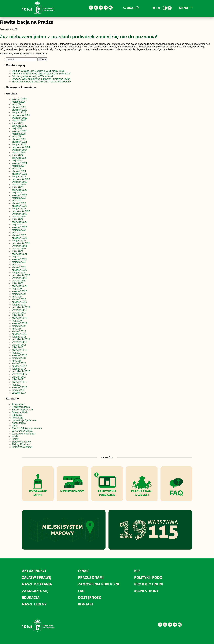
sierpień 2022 (19, 217)
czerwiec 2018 (19, 350)
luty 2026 (17, 104)
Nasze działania (37, 584)
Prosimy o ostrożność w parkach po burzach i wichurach (42, 74)
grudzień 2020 (19, 270)
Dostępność (90, 597)
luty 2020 (17, 297)
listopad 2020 (19, 273)
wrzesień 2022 (20, 214)
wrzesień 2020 (20, 278)
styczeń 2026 (19, 107)
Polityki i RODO (148, 577)
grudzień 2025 (19, 110)
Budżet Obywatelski (22, 410)
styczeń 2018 (19, 363)
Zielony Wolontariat (22, 447)
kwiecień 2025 (19, 131)
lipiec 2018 (18, 347)
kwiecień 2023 (19, 195)
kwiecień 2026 (19, 99)
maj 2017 (17, 385)
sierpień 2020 (19, 281)
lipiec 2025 (18, 123)
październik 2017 (21, 371)
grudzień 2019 (19, 302)
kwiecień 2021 (19, 259)
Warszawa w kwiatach (24, 434)
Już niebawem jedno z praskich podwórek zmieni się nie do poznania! (79, 37)
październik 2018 (21, 339)
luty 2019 (17, 329)
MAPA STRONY (146, 591)
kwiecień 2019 (19, 323)
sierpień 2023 (19, 185)
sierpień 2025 (19, 120)
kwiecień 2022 (19, 227)
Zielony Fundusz (21, 444)
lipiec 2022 (18, 219)
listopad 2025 (19, 112)
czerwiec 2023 (19, 190)
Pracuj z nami (91, 577)
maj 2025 (17, 128)
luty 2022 (17, 233)
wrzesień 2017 (20, 374)
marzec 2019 (19, 326)
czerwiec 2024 (19, 158)
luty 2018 (17, 361)
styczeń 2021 (19, 267)
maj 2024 (17, 161)
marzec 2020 (19, 294)
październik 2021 (21, 243)
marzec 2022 (19, 230)
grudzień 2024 (19, 142)
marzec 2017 (19, 390)
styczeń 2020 (19, 299)
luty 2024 (17, 169)
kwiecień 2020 (19, 291)
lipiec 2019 (18, 315)
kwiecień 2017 (19, 387)
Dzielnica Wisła (20, 412)
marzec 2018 (19, 358)
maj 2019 (17, 321)
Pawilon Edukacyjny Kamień (27, 428)
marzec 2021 (19, 262)
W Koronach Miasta (22, 431)
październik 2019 (21, 307)
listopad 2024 (19, 145)
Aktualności (18, 404)
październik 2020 (21, 275)
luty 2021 (17, 265)
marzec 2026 (19, 102)
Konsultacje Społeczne (24, 420)
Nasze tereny (19, 423)
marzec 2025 (19, 134)
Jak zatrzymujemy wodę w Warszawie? (33, 76)
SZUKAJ (131, 8)
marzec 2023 (19, 198)
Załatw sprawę (36, 577)
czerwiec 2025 (19, 126)
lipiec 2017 (18, 379)
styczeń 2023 (19, 203)
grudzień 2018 (19, 334)
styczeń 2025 (19, 139)
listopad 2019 (19, 305)
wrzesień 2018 (20, 342)
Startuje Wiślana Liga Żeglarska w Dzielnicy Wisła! (39, 71)
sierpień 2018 (19, 345)
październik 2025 (21, 115)
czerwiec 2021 (19, 254)
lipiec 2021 (18, 251)
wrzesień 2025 (20, 118)
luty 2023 (17, 201)
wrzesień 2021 (20, 246)
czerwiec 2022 (19, 222)
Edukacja (17, 415)
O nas (83, 571)
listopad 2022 (19, 209)
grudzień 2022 (19, 206)
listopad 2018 (19, 337)
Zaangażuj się (35, 591)
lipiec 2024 (18, 155)
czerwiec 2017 (19, 382)
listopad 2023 (19, 177)
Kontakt (86, 604)
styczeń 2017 (19, 393)
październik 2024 (21, 147)
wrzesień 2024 (20, 150)
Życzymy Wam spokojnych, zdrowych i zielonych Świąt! (41, 79)
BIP (137, 571)
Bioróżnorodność (21, 407)
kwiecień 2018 (19, 355)
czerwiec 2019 (19, 318)
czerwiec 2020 (19, 286)
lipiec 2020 (18, 283)
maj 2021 (17, 257)
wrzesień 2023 (20, 182)
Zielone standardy (21, 442)
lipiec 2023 (18, 187)
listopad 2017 (19, 369)
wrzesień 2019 (20, 310)
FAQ (81, 591)
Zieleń (15, 439)
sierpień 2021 (19, 249)
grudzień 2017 (19, 366)
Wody (15, 436)
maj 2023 (17, 193)
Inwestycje (17, 418)
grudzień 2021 (19, 238)
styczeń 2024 (19, 171)
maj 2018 (17, 353)
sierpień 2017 (19, 377)
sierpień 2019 (19, 313)
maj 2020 (17, 289)
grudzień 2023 (19, 174)
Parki (15, 426)
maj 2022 (17, 225)
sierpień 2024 (19, 153)
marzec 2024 (19, 166)
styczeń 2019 (19, 331)
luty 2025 (17, 136)
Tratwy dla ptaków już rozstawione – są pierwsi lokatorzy (42, 82)
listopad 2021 (19, 241)
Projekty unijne (149, 584)
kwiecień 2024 (19, 163)
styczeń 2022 (19, 235)
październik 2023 (21, 179)
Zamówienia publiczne (99, 584)
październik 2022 (21, 211)
